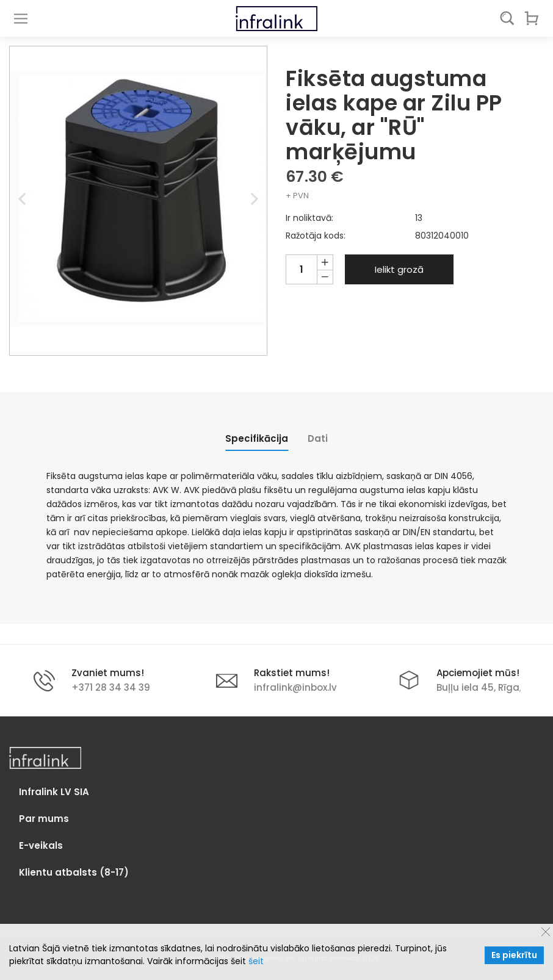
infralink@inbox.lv (295, 687)
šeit (256, 961)
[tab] (257, 438)
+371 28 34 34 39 (111, 687)
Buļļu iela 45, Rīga (478, 687)
